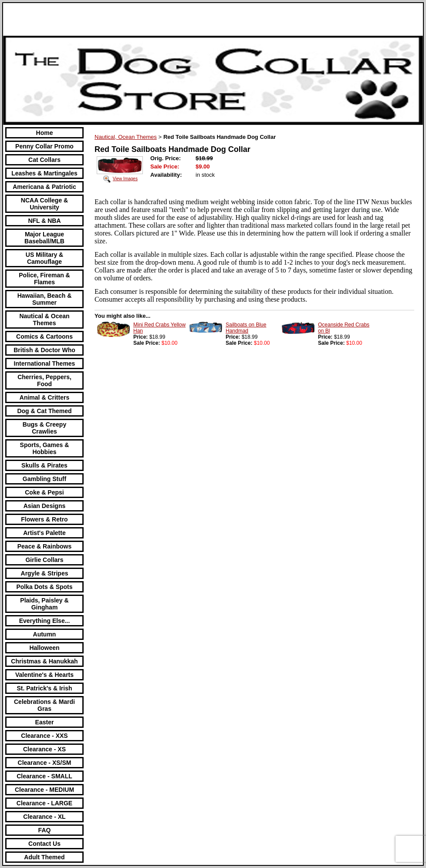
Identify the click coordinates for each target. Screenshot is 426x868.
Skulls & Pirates (44, 465)
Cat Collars (44, 160)
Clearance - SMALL (44, 776)
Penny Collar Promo (44, 146)
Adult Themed (44, 857)
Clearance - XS (44, 749)
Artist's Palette (44, 533)
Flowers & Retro (44, 519)
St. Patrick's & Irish (44, 688)
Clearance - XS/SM (45, 763)
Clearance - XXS (44, 736)
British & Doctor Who (44, 350)
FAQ (45, 830)
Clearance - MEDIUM (44, 790)
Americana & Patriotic (44, 187)
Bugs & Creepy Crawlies (44, 428)
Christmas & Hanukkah (44, 661)
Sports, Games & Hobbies (45, 448)
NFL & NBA (44, 221)
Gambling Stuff (44, 479)
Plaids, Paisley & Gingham (44, 604)
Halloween (44, 648)
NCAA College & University (44, 204)
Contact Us (44, 844)
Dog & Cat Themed (44, 411)
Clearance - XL (44, 817)
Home (45, 133)
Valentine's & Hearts (44, 675)
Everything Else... (45, 621)
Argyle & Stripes (45, 573)
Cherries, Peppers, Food (44, 380)
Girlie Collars (44, 560)
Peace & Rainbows (45, 546)
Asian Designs (44, 506)
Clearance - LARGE (44, 803)
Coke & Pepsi (44, 492)
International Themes (45, 363)
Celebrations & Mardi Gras (44, 705)
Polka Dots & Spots (44, 587)
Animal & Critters (44, 397)
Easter (45, 722)
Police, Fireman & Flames (44, 279)
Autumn (45, 634)
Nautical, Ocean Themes (126, 137)
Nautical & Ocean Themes (44, 320)
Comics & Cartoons (44, 336)
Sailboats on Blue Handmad (246, 328)
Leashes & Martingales (44, 173)
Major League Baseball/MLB (44, 238)
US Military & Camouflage (44, 258)
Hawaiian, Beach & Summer (45, 299)
